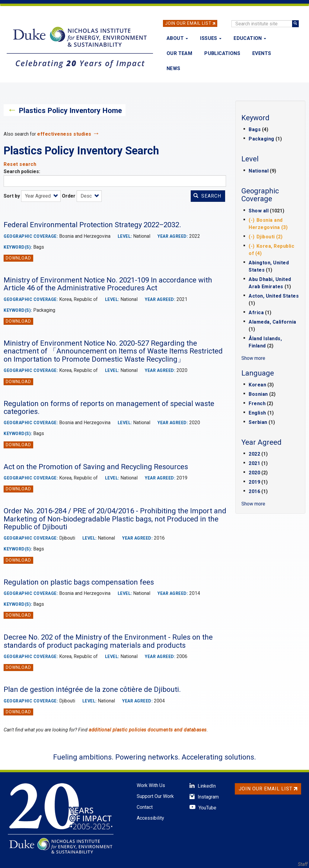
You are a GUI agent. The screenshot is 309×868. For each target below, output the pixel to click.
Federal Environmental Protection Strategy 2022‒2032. (92, 225)
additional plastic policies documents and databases (148, 730)
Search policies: (22, 171)
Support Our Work (155, 796)
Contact (145, 807)
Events (262, 53)
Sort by (12, 196)
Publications (222, 53)
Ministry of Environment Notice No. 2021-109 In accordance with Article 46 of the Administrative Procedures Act (108, 284)
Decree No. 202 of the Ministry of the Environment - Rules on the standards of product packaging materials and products (108, 641)
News (174, 68)
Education (250, 38)
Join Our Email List (188, 23)
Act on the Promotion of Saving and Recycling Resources (96, 467)
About (177, 38)
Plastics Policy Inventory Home (70, 111)
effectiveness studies (64, 134)
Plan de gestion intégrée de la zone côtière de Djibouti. (92, 689)
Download (18, 258)
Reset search (20, 164)
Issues (211, 38)
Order (69, 196)
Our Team (179, 53)
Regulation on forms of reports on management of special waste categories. (109, 408)
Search (207, 196)
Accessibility (150, 818)
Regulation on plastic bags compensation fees (79, 582)
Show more (253, 358)
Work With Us (151, 785)
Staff (303, 864)
